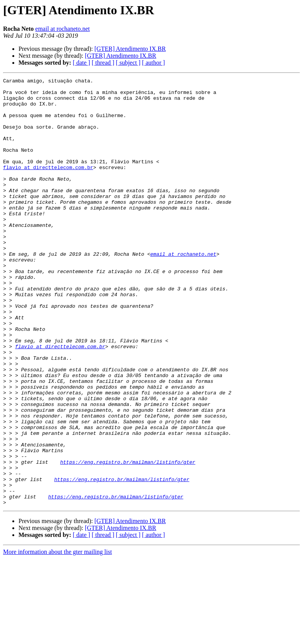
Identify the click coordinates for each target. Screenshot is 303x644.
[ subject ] (128, 63)
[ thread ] (103, 63)
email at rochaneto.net (63, 29)
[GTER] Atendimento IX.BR (130, 49)
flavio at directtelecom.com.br (48, 186)
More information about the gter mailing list (58, 637)
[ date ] (81, 63)
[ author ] (154, 63)
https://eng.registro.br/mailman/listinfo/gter (128, 539)
